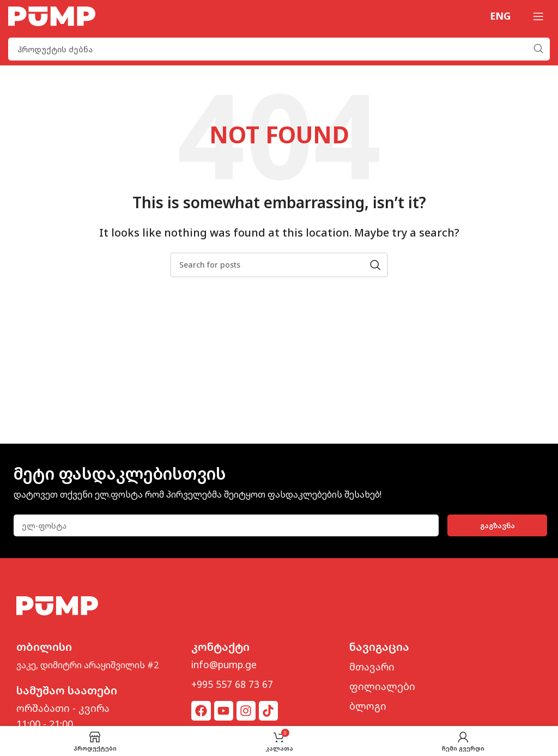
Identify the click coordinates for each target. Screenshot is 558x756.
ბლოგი (368, 706)
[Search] (279, 49)
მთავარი (372, 667)
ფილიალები (382, 686)
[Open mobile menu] (538, 16)
